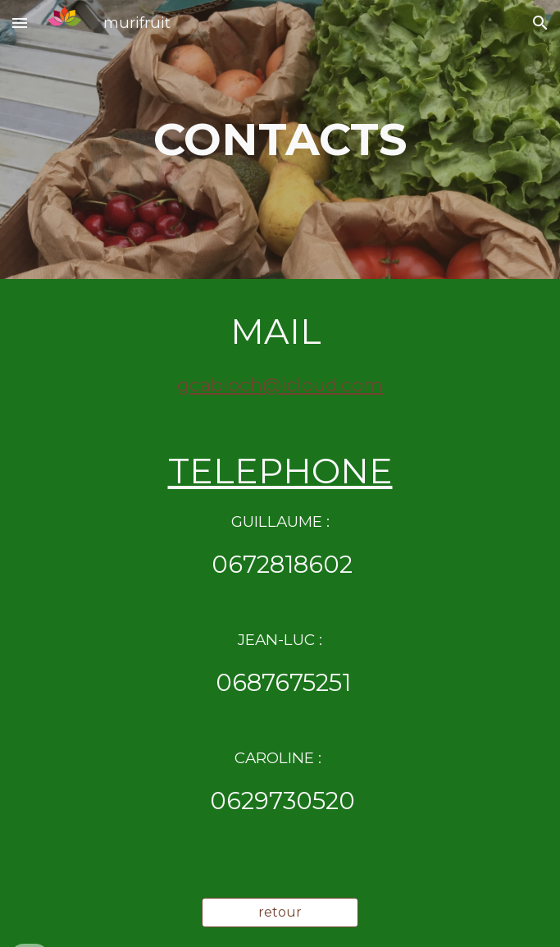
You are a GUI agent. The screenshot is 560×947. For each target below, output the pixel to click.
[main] (280, 139)
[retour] (280, 912)
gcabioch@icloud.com (280, 385)
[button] (20, 23)
